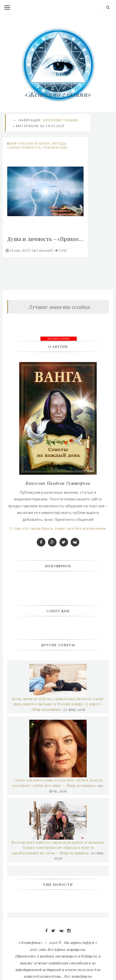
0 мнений (44, 250)
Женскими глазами (60, 120)
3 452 (63, 250)
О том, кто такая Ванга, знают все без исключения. (58, 528)
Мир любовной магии (30, 144)
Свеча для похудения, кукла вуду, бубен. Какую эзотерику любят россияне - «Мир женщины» (57, 783)
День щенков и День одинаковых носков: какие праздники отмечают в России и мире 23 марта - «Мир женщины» (58, 704)
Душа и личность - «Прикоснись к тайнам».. (45, 239)
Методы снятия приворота (37, 146)
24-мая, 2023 (19, 250)
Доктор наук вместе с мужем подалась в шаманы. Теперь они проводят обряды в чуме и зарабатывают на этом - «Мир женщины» (58, 847)
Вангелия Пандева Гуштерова (58, 483)
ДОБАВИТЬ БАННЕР (59, 339)
